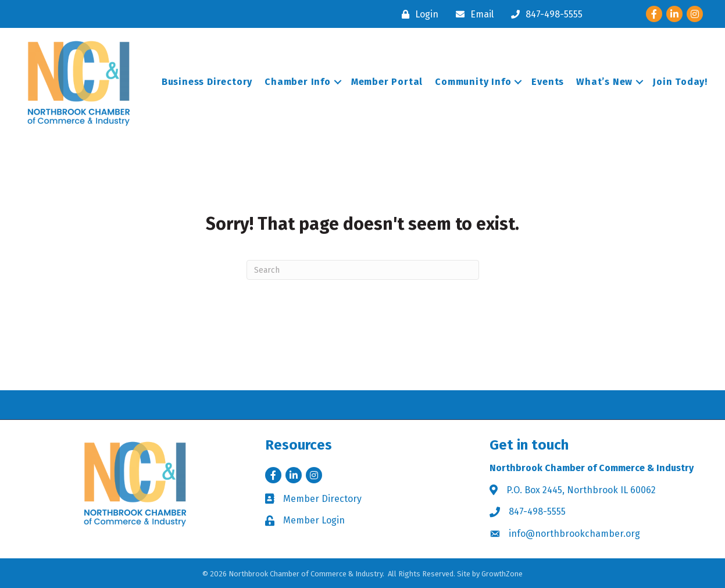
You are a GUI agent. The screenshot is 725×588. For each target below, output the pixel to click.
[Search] (363, 270)
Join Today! (680, 82)
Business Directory (207, 82)
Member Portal (387, 82)
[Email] (472, 14)
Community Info (473, 82)
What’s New (604, 82)
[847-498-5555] (544, 14)
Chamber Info (298, 82)
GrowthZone (502, 574)
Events (548, 82)
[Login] (417, 14)
